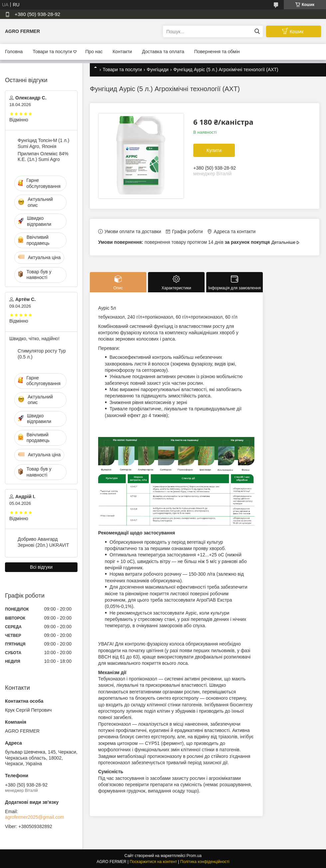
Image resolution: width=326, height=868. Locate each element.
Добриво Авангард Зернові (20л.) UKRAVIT (43, 542)
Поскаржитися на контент (153, 862)
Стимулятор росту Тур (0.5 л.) (42, 354)
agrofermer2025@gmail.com (35, 817)
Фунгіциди (158, 70)
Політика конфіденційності (205, 862)
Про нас (94, 52)
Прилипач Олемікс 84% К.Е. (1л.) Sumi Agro (43, 157)
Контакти (122, 52)
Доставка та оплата (163, 52)
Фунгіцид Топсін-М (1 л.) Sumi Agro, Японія (43, 143)
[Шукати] (257, 31)
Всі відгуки (41, 567)
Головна (14, 52)
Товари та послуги (52, 52)
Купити (214, 150)
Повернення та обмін (217, 52)
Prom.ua (194, 856)
